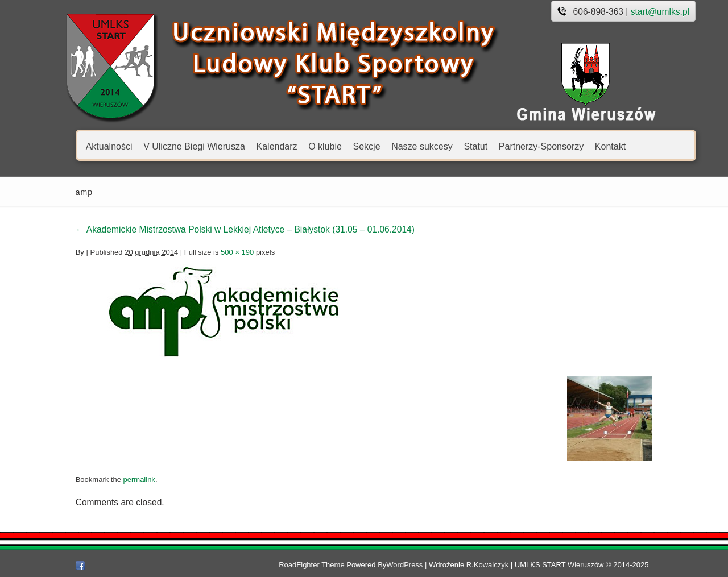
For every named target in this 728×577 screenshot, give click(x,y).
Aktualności (84, 146)
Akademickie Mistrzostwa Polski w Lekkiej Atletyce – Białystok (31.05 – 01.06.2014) (220, 229)
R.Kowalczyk (512, 565)
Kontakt (585, 146)
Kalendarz (251, 146)
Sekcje (341, 146)
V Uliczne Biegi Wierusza (169, 146)
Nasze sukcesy (396, 146)
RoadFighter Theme (336, 565)
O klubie (299, 146)
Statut (450, 146)
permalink (113, 480)
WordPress (429, 565)
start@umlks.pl (634, 12)
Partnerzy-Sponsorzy (516, 146)
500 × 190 (212, 252)
